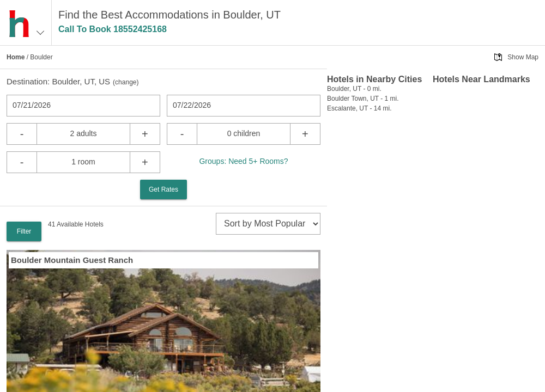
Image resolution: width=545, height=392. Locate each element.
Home (16, 57)
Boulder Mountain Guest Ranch (72, 260)
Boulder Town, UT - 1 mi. (363, 99)
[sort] (268, 224)
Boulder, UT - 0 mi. (354, 89)
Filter (24, 231)
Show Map (523, 57)
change (126, 82)
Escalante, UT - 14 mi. (359, 108)
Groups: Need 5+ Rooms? (243, 161)
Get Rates (163, 189)
